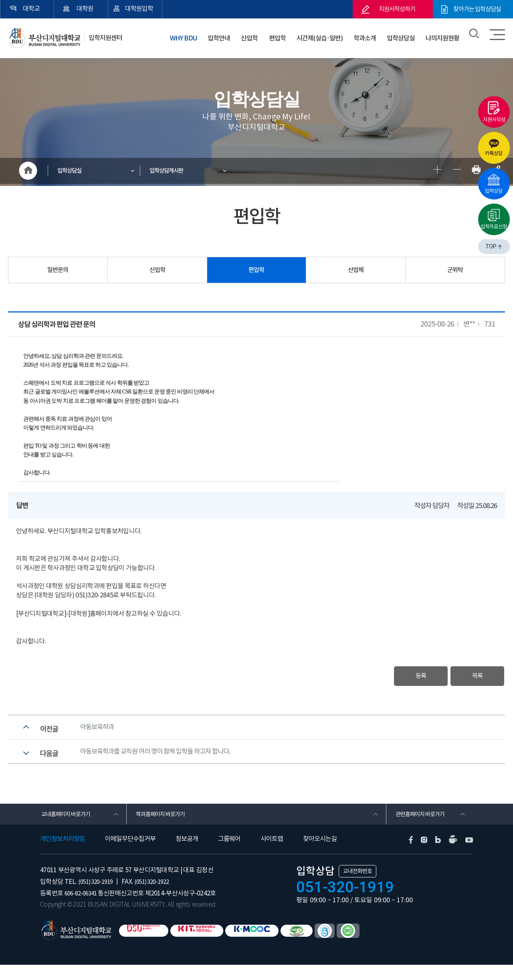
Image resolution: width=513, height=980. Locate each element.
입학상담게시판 (171, 172)
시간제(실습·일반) (320, 36)
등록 (405, 679)
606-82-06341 (83, 908)
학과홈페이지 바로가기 (163, 828)
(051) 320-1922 (158, 897)
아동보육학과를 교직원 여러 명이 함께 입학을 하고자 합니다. (160, 761)
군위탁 (455, 272)
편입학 (278, 36)
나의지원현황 (443, 36)
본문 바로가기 (0, 0)
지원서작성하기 (397, 9)
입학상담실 (401, 36)
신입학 (251, 36)
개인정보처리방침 (63, 854)
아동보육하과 (98, 733)
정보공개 (187, 854)
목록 (472, 679)
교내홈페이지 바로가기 (69, 828)
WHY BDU (188, 36)
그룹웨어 (229, 854)
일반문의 (58, 272)
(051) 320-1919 (98, 897)
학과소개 (366, 36)
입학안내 (222, 36)
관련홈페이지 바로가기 (423, 828)
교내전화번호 (357, 886)
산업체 (356, 272)
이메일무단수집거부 (130, 854)
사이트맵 (272, 854)
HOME (28, 172)
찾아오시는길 (320, 854)
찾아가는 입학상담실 (477, 9)
